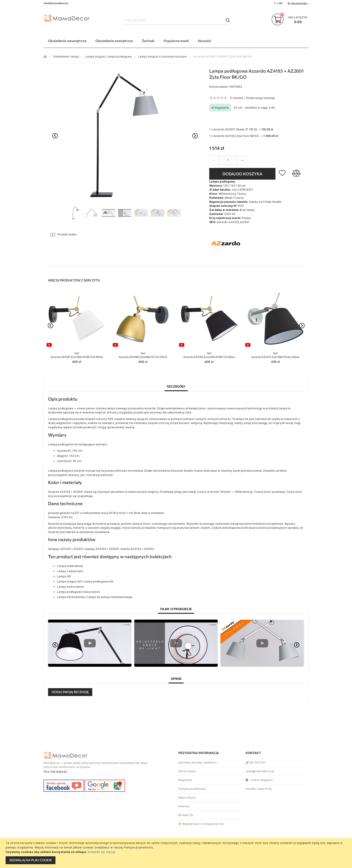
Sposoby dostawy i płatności (197, 762)
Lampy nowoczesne (70, 587)
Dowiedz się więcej (101, 852)
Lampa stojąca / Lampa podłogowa (109, 57)
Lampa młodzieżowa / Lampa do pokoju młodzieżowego (95, 597)
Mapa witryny (187, 798)
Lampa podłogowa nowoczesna (78, 592)
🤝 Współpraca (188, 824)
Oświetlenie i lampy (66, 57)
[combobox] (176, 20)
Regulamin (185, 780)
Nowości (184, 806)
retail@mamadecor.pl (260, 771)
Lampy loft (64, 576)
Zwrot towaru (187, 771)
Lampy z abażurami (70, 571)
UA (281, 3)
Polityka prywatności (192, 789)
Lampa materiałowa (70, 566)
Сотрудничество (212, 824)
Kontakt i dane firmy (259, 789)
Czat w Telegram (259, 780)
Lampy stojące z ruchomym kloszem (162, 57)
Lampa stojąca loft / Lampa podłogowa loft (85, 581)
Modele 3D (186, 815)
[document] (177, 853)
